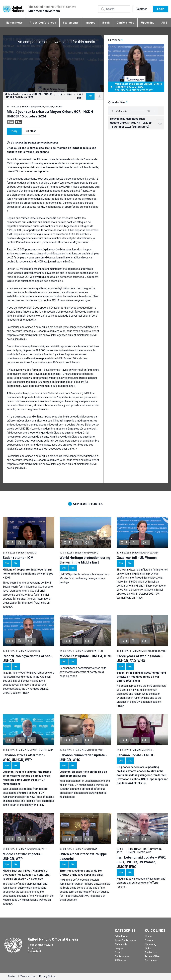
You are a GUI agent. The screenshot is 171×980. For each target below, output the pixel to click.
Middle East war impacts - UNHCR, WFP (22, 856)
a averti (37, 277)
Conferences (125, 23)
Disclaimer (151, 960)
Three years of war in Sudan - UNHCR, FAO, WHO (139, 658)
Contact (12, 976)
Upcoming (148, 23)
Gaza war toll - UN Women (137, 558)
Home (148, 936)
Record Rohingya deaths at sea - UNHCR (28, 658)
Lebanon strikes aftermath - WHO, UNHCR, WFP (24, 757)
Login (161, 9)
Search (149, 940)
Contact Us (151, 952)
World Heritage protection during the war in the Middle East (85, 560)
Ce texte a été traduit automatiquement (34, 143)
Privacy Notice (47, 976)
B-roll (106, 23)
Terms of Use (152, 956)
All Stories (121, 960)
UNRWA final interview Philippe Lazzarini (83, 856)
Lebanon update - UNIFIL (135, 755)
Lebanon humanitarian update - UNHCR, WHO (83, 757)
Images (90, 23)
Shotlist (31, 131)
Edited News (14, 23)
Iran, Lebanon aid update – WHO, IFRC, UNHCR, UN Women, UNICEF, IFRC (141, 862)
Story (14, 131)
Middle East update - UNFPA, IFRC (85, 656)
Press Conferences (43, 23)
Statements (71, 23)
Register (142, 9)
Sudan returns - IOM (18, 558)
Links (148, 948)
